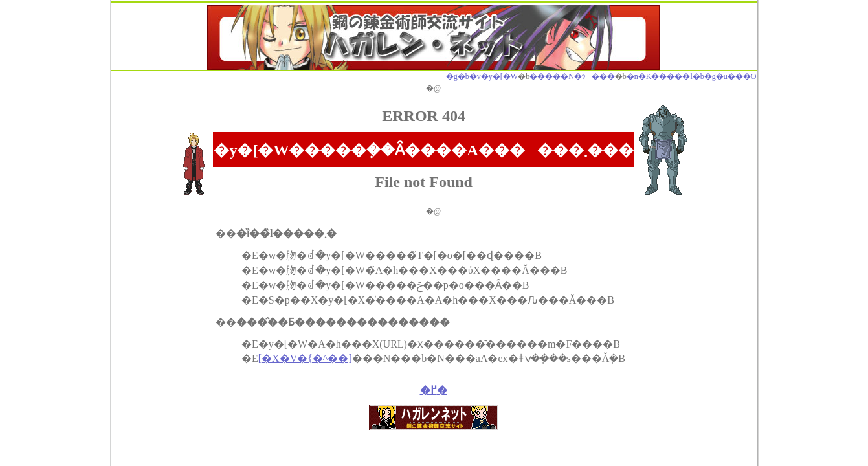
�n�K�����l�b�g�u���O (692, 76)
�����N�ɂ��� (572, 76)
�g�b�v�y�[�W (482, 76)
